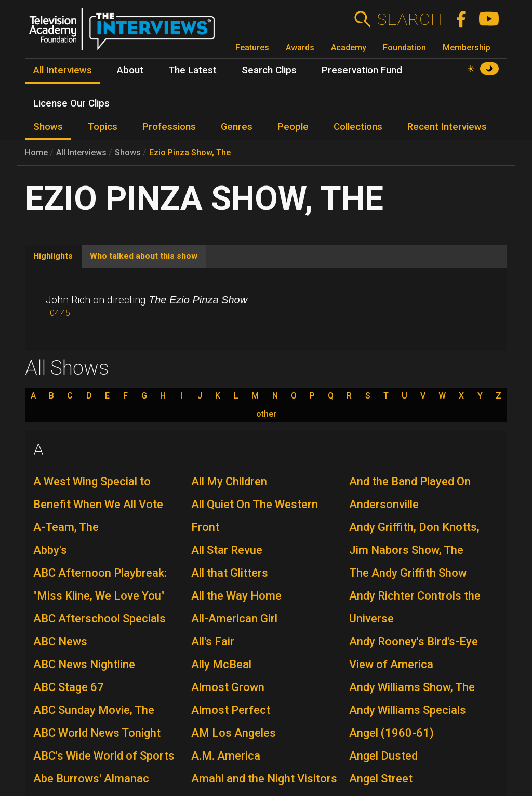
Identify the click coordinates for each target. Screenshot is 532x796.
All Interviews (81, 152)
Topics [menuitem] (103, 127)
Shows (128, 152)
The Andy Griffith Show (408, 573)
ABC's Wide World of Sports (104, 756)
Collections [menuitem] (358, 127)
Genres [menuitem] (237, 127)
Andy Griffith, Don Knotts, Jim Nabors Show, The (414, 539)
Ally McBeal (221, 664)
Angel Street (381, 779)
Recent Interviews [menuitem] (447, 127)
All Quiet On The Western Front (255, 516)
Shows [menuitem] (48, 127)
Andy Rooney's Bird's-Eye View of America (414, 653)
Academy (349, 48)
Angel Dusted (383, 756)
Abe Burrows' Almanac (91, 779)
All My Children (229, 481)
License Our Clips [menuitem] (71, 103)
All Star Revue (227, 550)
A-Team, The (66, 527)
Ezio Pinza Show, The (190, 152)
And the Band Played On (410, 481)
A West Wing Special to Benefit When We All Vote (98, 493)
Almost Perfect (231, 710)
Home (36, 152)
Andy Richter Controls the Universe (415, 607)
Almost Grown (228, 687)
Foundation (404, 48)
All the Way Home (236, 596)
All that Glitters (230, 573)
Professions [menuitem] (169, 127)
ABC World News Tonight (97, 733)
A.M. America (226, 756)
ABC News (60, 641)
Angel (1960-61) (391, 733)
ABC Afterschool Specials (99, 619)
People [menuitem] (293, 127)
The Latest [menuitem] (192, 70)
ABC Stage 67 (69, 687)
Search (410, 19)
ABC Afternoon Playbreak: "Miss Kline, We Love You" (100, 584)
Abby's (50, 550)
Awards (300, 48)
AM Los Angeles (234, 733)
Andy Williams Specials (408, 710)
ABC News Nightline (84, 664)
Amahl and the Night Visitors (264, 779)
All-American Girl (234, 619)
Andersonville (384, 504)
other (266, 414)
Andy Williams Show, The (412, 687)
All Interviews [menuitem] (63, 70)
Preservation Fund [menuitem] (362, 70)
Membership (467, 48)
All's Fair (213, 641)
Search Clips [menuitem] (269, 70)
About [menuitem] (130, 70)
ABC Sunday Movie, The (94, 710)
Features (252, 48)
